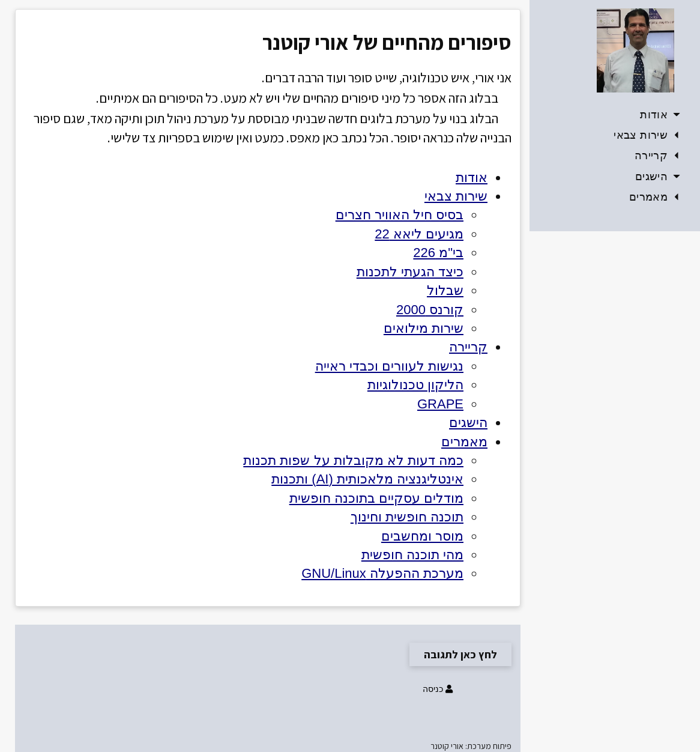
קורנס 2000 (430, 310)
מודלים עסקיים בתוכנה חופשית (376, 498)
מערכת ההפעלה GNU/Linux (382, 573)
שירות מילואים (424, 328)
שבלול (445, 290)
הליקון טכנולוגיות (415, 385)
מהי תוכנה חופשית (412, 555)
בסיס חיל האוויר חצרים (400, 215)
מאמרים (656, 197)
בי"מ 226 (438, 253)
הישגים (659, 177)
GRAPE (440, 404)
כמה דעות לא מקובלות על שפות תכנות (353, 460)
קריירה (658, 156)
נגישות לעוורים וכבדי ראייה (389, 366)
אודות (661, 115)
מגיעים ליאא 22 (419, 234)
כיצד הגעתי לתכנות (410, 272)
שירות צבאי (648, 135)
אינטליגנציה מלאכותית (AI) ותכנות (367, 479)
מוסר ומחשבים (422, 536)
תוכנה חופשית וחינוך (407, 517)
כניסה (436, 689)
